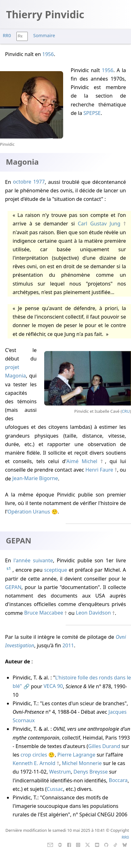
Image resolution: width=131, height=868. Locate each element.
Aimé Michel (82, 461)
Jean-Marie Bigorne (35, 479)
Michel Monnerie (82, 763)
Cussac (55, 789)
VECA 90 (53, 686)
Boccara (118, 780)
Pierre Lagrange (76, 755)
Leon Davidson (93, 613)
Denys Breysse (91, 772)
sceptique (56, 570)
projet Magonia (15, 371)
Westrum (60, 772)
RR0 (7, 35)
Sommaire (44, 35)
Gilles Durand (104, 746)
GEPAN (13, 587)
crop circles (34, 755)
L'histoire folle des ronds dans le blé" (72, 682)
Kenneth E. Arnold (34, 763)
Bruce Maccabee (43, 613)
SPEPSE (92, 113)
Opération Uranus (29, 512)
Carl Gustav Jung (99, 224)
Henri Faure (99, 470)
